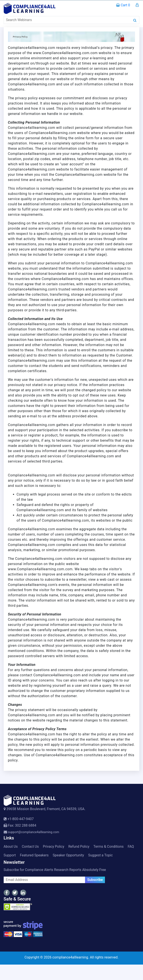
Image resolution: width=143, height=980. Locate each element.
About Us (11, 847)
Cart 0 (123, 5)
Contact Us (30, 847)
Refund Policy (79, 847)
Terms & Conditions (109, 847)
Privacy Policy (54, 847)
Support (10, 855)
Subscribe (95, 880)
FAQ (131, 847)
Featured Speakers (34, 855)
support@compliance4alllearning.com (34, 832)
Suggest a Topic (100, 855)
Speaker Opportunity (68, 855)
